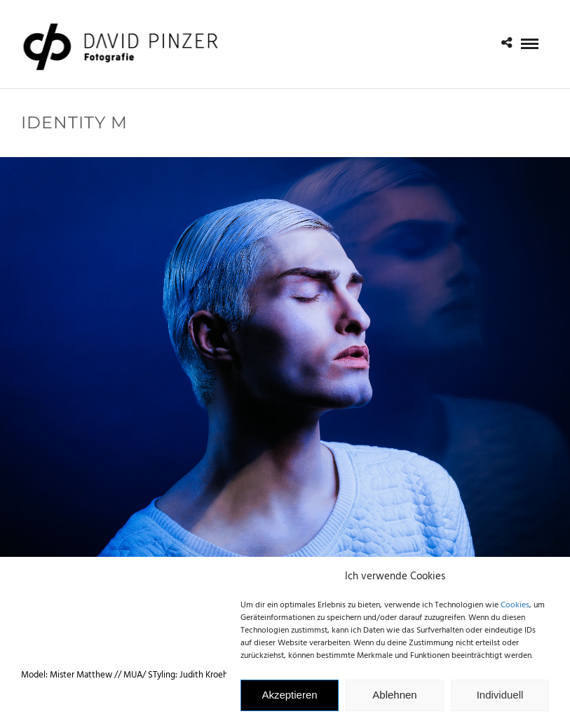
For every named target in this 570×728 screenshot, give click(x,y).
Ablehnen (394, 699)
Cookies (515, 609)
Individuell (500, 699)
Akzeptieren (289, 699)
